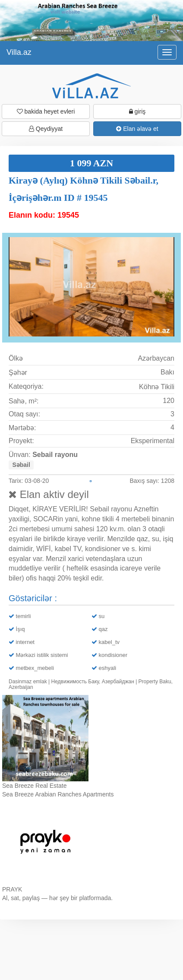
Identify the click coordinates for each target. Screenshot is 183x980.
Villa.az (19, 52)
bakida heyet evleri (46, 111)
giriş (137, 111)
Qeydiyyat (46, 129)
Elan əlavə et (137, 129)
